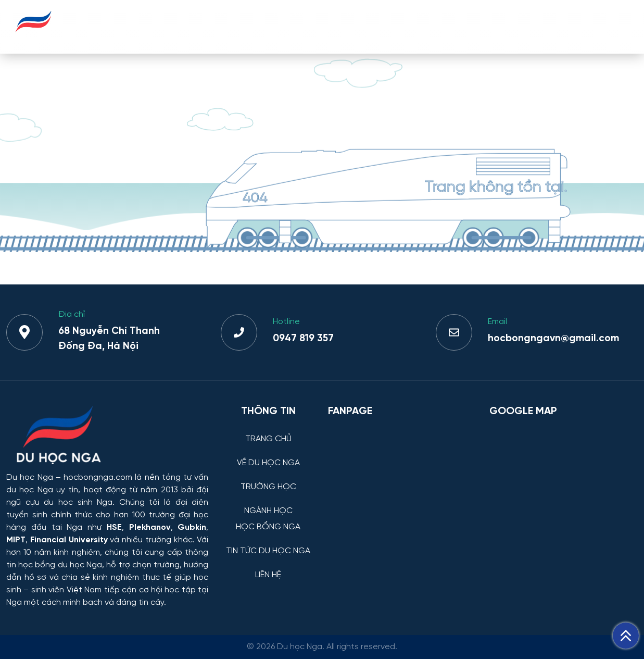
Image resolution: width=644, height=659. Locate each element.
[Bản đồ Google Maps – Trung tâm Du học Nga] (564, 479)
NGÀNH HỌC (361, 26)
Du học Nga (30, 477)
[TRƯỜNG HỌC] (268, 479)
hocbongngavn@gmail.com (553, 339)
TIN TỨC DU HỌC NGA (531, 26)
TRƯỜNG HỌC (290, 26)
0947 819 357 (303, 339)
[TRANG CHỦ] (268, 431)
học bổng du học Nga (60, 565)
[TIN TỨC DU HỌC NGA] (268, 543)
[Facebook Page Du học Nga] (402, 479)
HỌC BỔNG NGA (437, 26)
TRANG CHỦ (139, 26)
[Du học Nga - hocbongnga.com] (34, 38)
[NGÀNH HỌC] (268, 503)
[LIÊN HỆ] (268, 567)
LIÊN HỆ (608, 26)
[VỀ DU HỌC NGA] (268, 455)
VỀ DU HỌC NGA (213, 26)
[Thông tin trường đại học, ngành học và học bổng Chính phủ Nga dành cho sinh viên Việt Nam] (107, 436)
